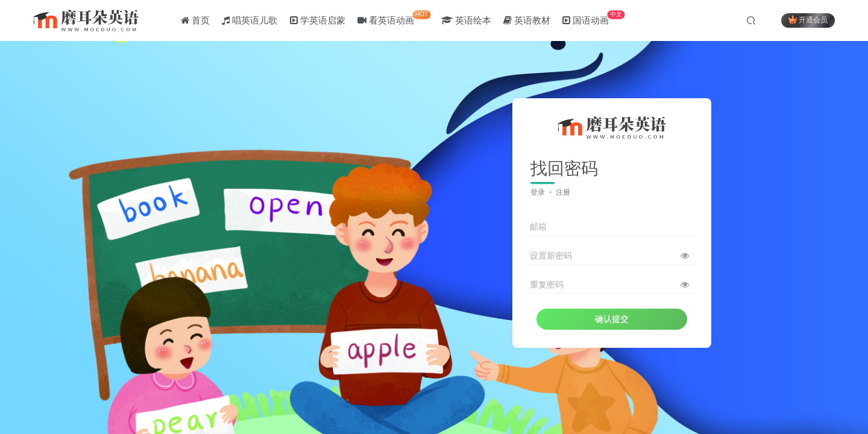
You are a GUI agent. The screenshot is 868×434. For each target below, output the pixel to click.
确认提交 (612, 319)
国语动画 (593, 18)
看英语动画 (394, 18)
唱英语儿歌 (250, 20)
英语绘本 (466, 20)
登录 (538, 192)
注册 (563, 192)
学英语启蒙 (318, 20)
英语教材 (527, 20)
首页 (195, 20)
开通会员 (808, 20)
